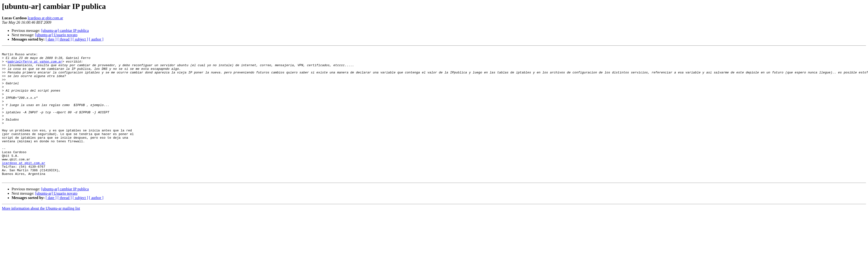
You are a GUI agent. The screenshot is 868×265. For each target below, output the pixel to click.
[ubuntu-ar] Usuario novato (56, 35)
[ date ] (51, 39)
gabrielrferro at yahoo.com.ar (35, 64)
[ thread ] (65, 39)
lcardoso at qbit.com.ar (45, 18)
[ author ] (96, 39)
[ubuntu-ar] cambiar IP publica (65, 31)
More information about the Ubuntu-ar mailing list (41, 234)
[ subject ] (80, 39)
